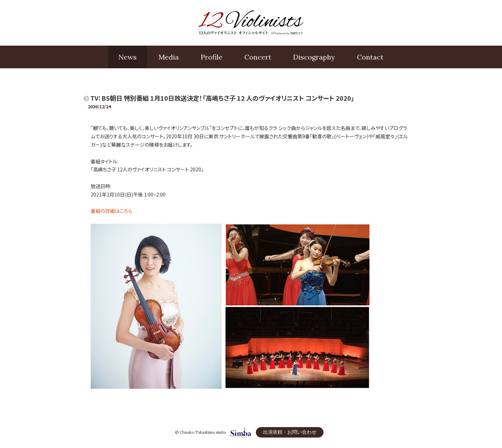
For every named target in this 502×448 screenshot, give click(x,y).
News (128, 57)
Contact (370, 57)
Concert (258, 57)
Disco (314, 57)
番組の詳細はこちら (111, 211)
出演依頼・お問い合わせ (290, 432)
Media (169, 57)
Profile (212, 57)
